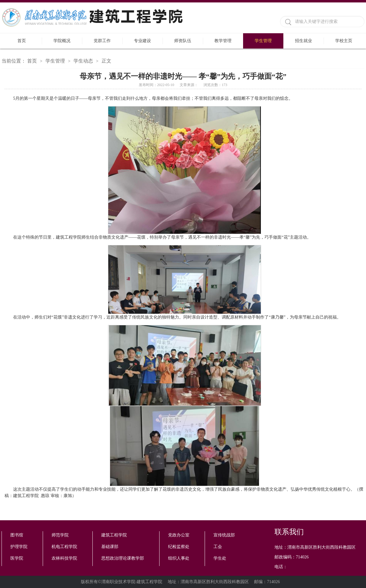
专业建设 (142, 41)
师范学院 (60, 535)
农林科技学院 (64, 558)
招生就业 (303, 41)
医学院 (17, 558)
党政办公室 (179, 535)
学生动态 (83, 61)
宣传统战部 (224, 535)
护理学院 (19, 547)
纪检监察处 (179, 547)
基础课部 (110, 547)
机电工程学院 (64, 547)
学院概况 (62, 41)
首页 (22, 41)
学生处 (220, 558)
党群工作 (102, 41)
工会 (218, 547)
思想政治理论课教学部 (123, 558)
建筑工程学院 (114, 535)
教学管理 (223, 41)
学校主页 (344, 41)
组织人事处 (179, 558)
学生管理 (263, 41)
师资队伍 (183, 41)
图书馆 (17, 535)
